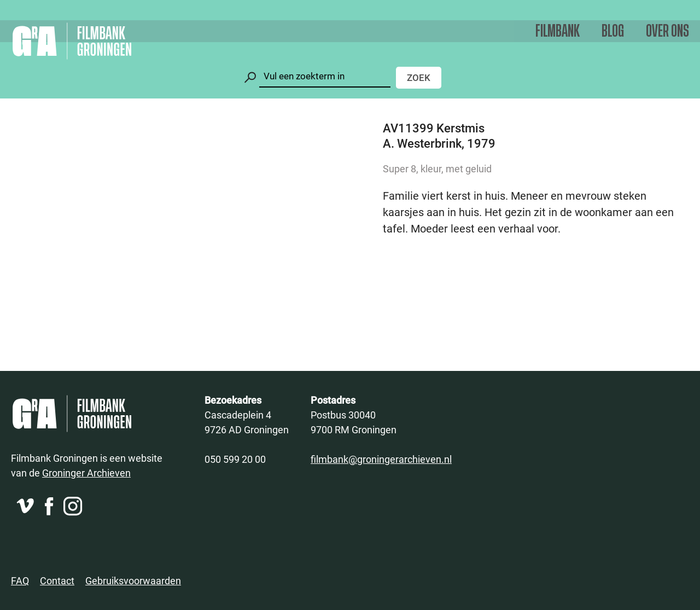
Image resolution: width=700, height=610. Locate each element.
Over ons (667, 31)
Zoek (419, 77)
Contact (57, 580)
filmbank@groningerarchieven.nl (381, 459)
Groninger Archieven (86, 473)
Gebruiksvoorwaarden (133, 580)
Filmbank (558, 31)
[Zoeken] (325, 76)
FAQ (20, 580)
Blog (613, 31)
